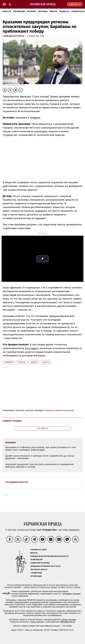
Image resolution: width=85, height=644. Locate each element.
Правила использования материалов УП (49, 556)
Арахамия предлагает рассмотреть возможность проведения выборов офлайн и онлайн (40, 466)
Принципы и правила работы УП (45, 566)
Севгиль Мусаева (68, 620)
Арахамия (9, 362)
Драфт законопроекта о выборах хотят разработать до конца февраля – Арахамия (40, 457)
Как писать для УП (39, 569)
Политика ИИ (36, 560)
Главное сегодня (12, 421)
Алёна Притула (37, 622)
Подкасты (64, 11)
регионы (22, 362)
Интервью (43, 11)
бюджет (34, 362)
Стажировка (36, 573)
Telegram (35, 118)
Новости (7, 11)
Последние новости (17, 482)
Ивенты (53, 11)
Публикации (19, 11)
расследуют (32, 348)
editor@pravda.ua (67, 622)
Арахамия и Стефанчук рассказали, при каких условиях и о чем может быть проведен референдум (41, 449)
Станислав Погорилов (14, 36)
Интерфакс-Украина (71, 594)
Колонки (31, 11)
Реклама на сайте (39, 550)
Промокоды (36, 576)
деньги (46, 362)
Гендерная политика (40, 563)
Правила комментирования (59, 410)
